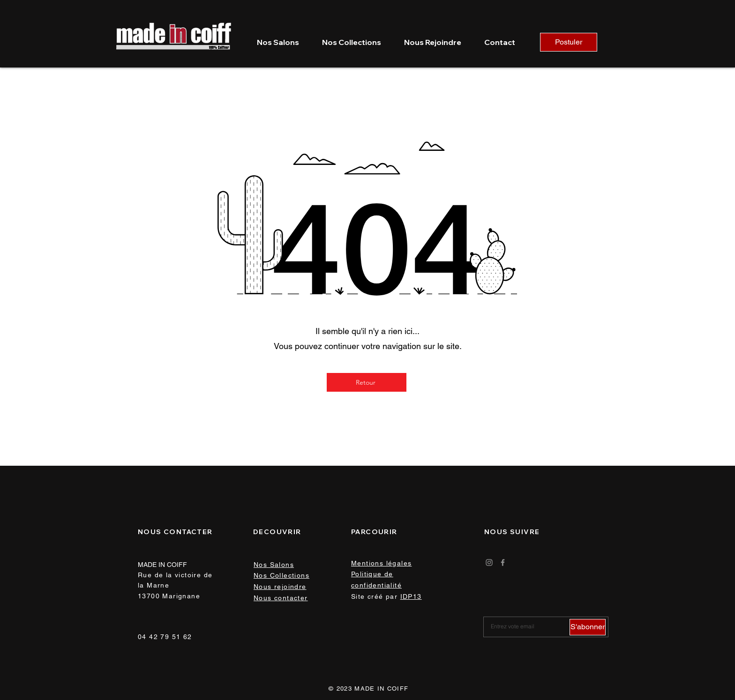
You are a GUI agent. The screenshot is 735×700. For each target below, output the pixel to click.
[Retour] (367, 382)
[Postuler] (569, 42)
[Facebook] (503, 562)
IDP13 (411, 596)
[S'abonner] (588, 627)
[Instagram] (489, 562)
